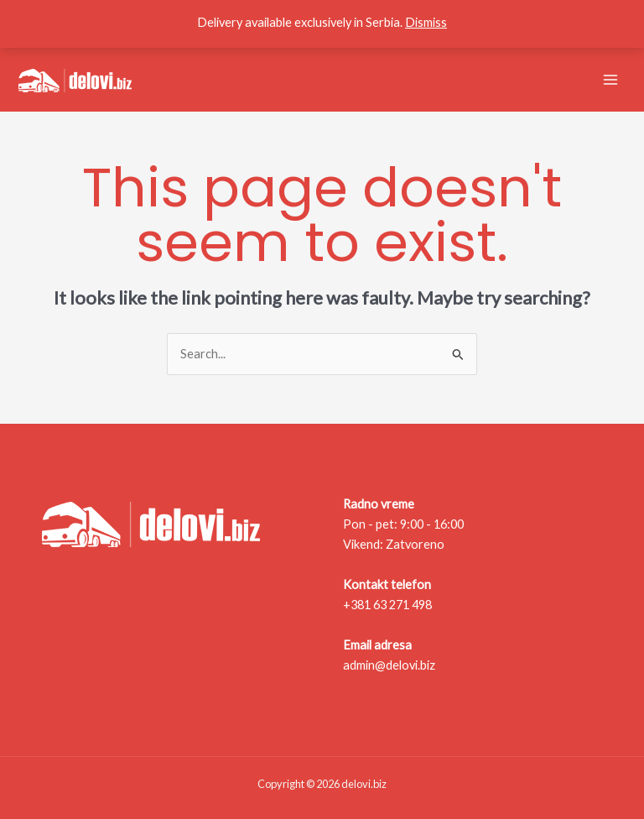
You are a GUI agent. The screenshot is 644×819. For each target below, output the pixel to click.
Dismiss (426, 22)
